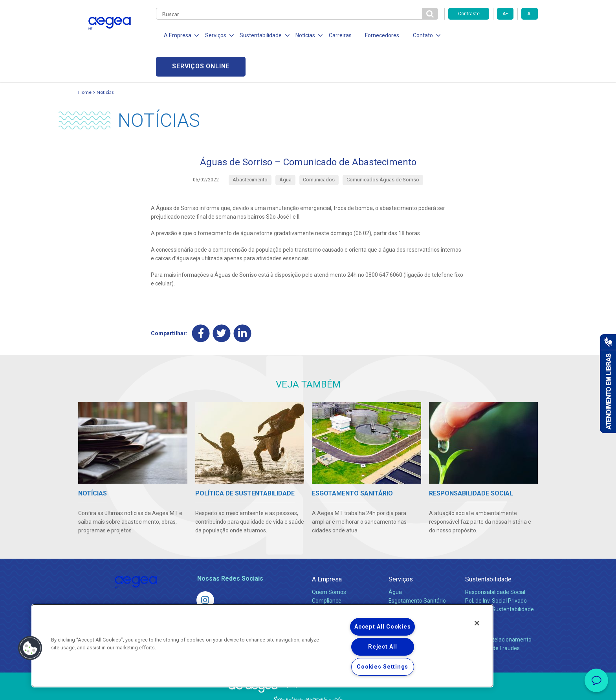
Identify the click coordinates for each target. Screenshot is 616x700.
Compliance (327, 569)
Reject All (382, 647)
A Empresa (327, 548)
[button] (30, 648)
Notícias (105, 61)
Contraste (469, 14)
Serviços (401, 548)
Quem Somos (329, 561)
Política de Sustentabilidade (500, 578)
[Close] (477, 623)
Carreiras (339, 35)
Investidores (327, 578)
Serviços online (493, 36)
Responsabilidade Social (495, 561)
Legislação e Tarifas (413, 578)
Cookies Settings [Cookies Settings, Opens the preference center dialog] (382, 667)
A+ (505, 14)
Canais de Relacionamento (498, 608)
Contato (476, 595)
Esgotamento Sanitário (417, 569)
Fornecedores (381, 35)
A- (529, 14)
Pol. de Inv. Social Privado (496, 569)
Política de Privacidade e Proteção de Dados (308, 688)
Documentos (404, 595)
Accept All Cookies (382, 627)
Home (85, 61)
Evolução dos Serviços (416, 587)
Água (395, 561)
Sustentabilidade (488, 548)
